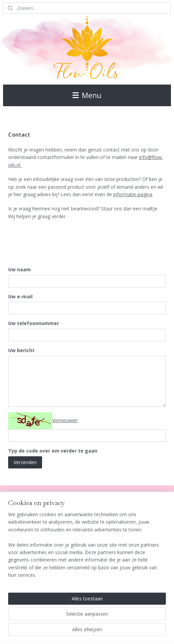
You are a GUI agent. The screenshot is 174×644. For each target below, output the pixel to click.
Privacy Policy (18, 546)
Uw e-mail (20, 296)
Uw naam (20, 269)
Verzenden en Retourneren (32, 553)
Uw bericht (21, 351)
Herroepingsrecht (22, 531)
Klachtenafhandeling (25, 538)
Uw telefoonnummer (34, 324)
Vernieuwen (65, 420)
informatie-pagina (133, 194)
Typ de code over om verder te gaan (53, 451)
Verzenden (25, 462)
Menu (87, 95)
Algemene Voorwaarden (30, 523)
